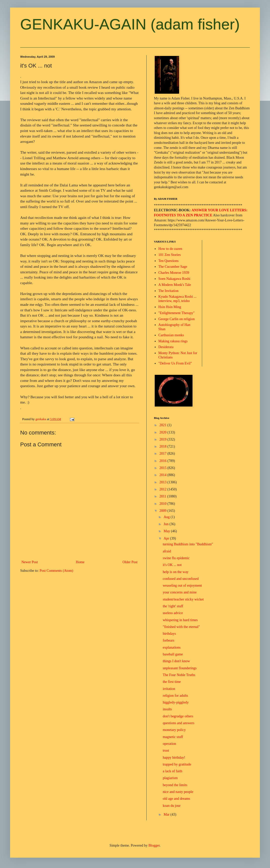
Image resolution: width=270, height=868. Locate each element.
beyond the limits (175, 785)
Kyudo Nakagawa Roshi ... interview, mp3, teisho (178, 299)
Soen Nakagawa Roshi (174, 279)
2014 (164, 475)
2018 (164, 446)
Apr (167, 538)
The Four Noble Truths (179, 675)
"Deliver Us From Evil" (175, 363)
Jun (166, 524)
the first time (172, 682)
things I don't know (176, 661)
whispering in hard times (180, 620)
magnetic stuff (173, 737)
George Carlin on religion (177, 319)
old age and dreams (176, 799)
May (167, 531)
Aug (167, 517)
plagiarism (170, 778)
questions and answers (179, 723)
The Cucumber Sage (173, 267)
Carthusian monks (171, 335)
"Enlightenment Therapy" (177, 313)
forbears (169, 640)
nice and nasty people (178, 792)
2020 (164, 432)
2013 (164, 482)
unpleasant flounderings (180, 668)
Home (80, 562)
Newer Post (30, 562)
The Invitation (169, 291)
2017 (164, 454)
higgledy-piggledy (176, 702)
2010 (164, 504)
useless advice (173, 613)
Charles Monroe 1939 (174, 273)
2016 (164, 461)
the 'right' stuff (173, 606)
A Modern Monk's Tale (175, 285)
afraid (167, 551)
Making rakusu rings (173, 341)
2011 (163, 496)
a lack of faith (172, 771)
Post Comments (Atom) (56, 571)
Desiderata (166, 347)
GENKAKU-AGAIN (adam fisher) (130, 24)
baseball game (173, 654)
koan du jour (172, 806)
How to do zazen (170, 249)
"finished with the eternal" (181, 627)
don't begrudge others (178, 716)
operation (169, 744)
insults (167, 709)
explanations (172, 647)
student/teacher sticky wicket (183, 599)
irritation (169, 689)
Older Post (130, 562)
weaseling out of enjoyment (182, 586)
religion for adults (175, 696)
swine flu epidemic (176, 558)
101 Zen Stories (170, 255)
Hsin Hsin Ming (170, 307)
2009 (164, 511)
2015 (164, 468)
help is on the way (176, 572)
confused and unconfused (181, 579)
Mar (167, 814)
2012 (164, 489)
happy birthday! (174, 758)
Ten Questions (169, 261)
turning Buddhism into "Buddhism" (188, 544)
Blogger (154, 845)
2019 (164, 439)
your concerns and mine (180, 592)
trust (166, 750)
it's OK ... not (172, 565)
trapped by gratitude (177, 764)
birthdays (169, 634)
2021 (164, 425)
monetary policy (174, 730)
